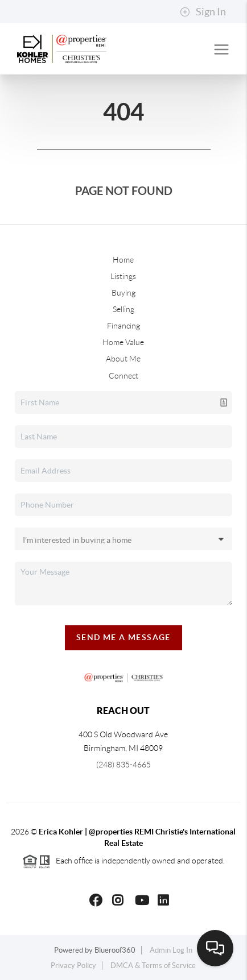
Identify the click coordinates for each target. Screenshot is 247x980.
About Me (123, 359)
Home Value (123, 342)
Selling (124, 309)
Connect (124, 376)
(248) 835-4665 (124, 765)
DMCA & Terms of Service (153, 966)
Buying (124, 293)
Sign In (203, 12)
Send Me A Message (124, 637)
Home (123, 260)
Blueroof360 (115, 950)
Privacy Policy (73, 966)
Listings (123, 276)
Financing (124, 326)
